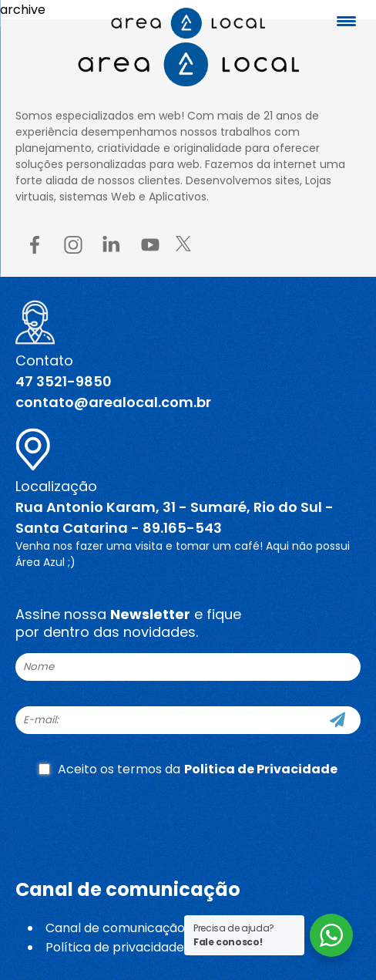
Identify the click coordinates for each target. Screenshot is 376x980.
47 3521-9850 (64, 381)
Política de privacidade (115, 947)
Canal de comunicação (115, 928)
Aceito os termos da (188, 769)
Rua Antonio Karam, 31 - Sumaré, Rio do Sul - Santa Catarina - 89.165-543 (175, 517)
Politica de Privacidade (261, 769)
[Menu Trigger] (347, 21)
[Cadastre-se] (337, 720)
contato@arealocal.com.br (113, 402)
